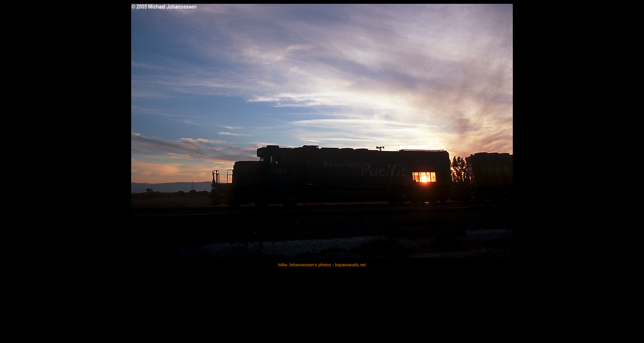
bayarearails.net (350, 265)
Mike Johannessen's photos (305, 265)
